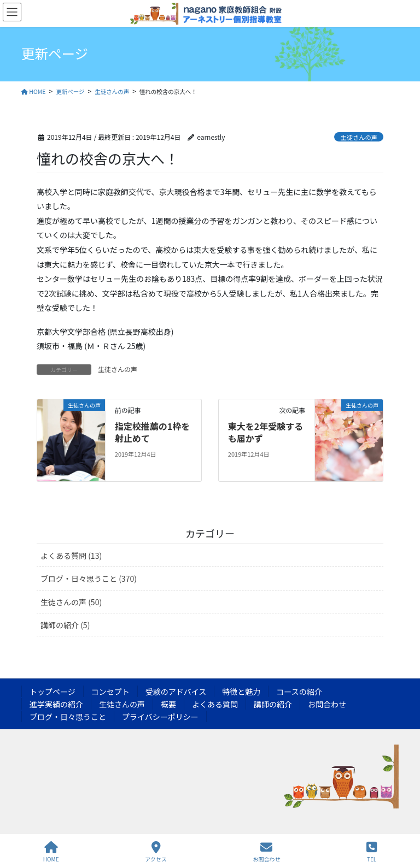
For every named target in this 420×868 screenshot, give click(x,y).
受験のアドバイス (176, 692)
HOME (51, 852)
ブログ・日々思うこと (68, 717)
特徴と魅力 (241, 692)
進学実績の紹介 (56, 704)
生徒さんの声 (359, 137)
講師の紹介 (273, 704)
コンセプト (110, 692)
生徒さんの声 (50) (71, 602)
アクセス (156, 852)
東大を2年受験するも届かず (266, 432)
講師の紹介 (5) (65, 625)
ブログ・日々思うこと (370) (89, 578)
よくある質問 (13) (71, 556)
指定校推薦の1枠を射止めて (152, 432)
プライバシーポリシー (160, 717)
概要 (168, 704)
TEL (372, 852)
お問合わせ (327, 704)
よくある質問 (215, 704)
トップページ (52, 692)
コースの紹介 (299, 692)
